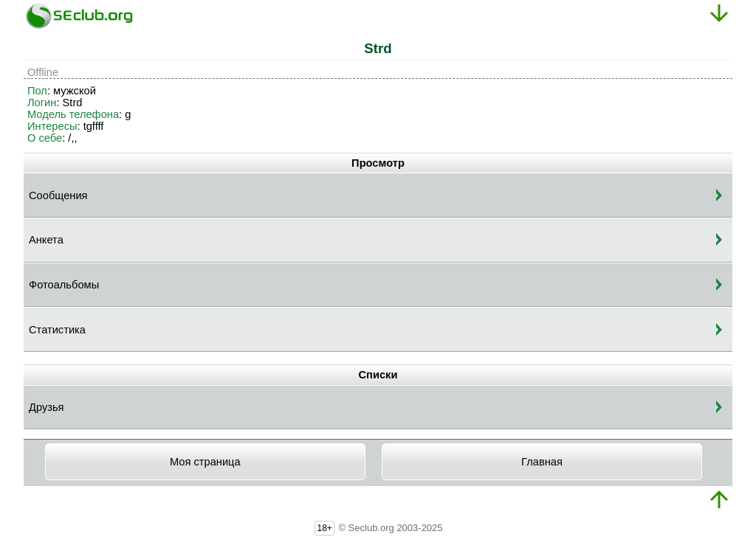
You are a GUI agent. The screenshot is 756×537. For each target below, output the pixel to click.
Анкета (46, 240)
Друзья (47, 407)
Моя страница (205, 462)
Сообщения (58, 195)
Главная (542, 462)
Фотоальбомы (64, 285)
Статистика (57, 330)
